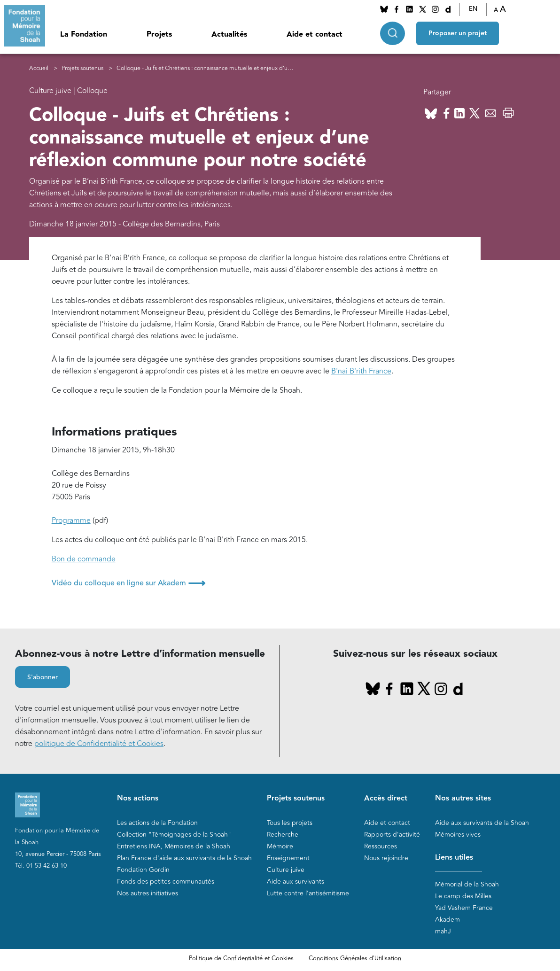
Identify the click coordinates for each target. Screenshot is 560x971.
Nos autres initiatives (148, 893)
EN (473, 9)
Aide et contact (315, 35)
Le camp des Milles (463, 896)
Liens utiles (454, 858)
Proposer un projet (458, 33)
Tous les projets (290, 823)
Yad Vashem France (464, 908)
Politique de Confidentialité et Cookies (241, 958)
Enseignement (288, 858)
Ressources (381, 846)
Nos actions (138, 798)
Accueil (39, 68)
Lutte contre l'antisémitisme (308, 893)
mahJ (443, 931)
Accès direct (386, 798)
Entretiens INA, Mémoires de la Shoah (174, 846)
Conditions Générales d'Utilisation (355, 958)
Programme (71, 520)
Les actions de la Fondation (157, 823)
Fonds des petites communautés (166, 882)
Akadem (447, 920)
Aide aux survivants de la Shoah (482, 823)
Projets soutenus (82, 68)
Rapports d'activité (392, 835)
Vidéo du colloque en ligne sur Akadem (128, 583)
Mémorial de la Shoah (467, 884)
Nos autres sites (463, 798)
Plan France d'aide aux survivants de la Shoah (184, 858)
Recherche (283, 835)
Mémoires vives (458, 835)
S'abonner (43, 677)
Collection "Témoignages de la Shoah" (174, 835)
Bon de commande (84, 559)
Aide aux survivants (296, 882)
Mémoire (280, 846)
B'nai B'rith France (361, 371)
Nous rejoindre (386, 858)
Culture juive (286, 870)
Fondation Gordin (143, 870)
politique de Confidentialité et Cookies (99, 744)
